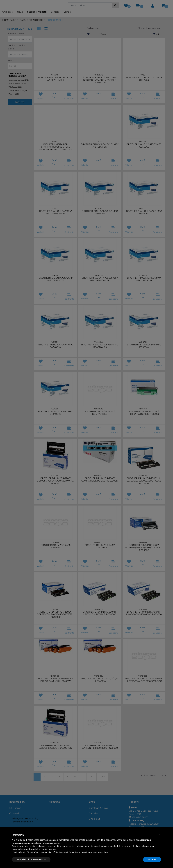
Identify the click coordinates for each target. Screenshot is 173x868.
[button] (159, 835)
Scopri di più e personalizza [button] (31, 859)
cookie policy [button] (53, 843)
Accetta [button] (152, 859)
